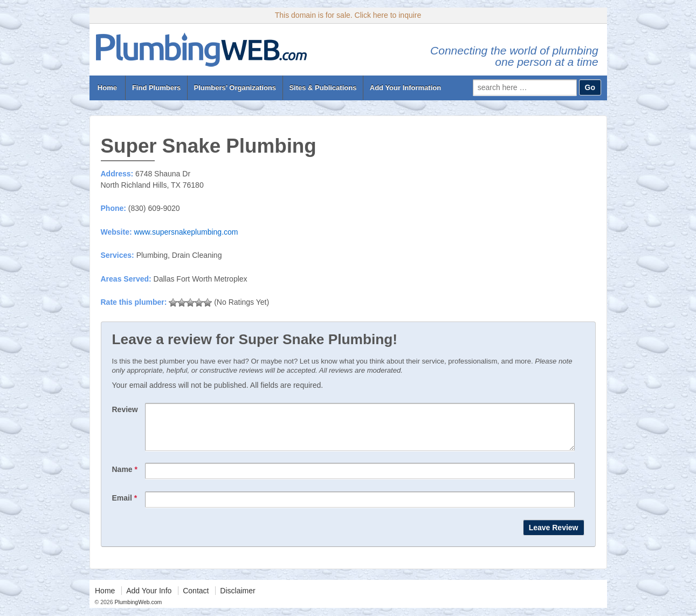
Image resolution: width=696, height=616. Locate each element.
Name (125, 477)
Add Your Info (149, 599)
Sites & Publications (323, 88)
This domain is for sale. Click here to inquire (348, 15)
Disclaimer (237, 599)
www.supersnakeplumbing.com (186, 232)
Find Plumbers (156, 88)
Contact (196, 599)
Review (125, 409)
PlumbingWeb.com (138, 610)
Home (107, 88)
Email (125, 506)
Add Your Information (405, 88)
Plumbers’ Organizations (235, 88)
